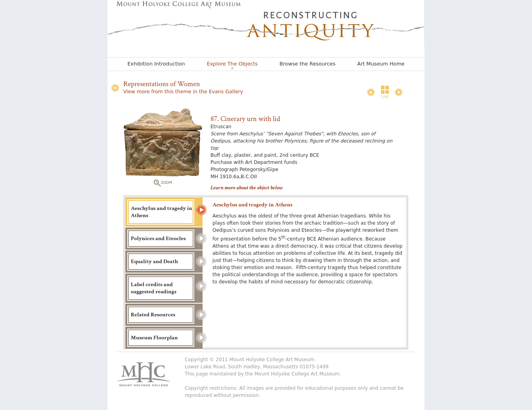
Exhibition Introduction (156, 64)
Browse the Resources (307, 64)
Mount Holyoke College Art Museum (297, 374)
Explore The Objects (232, 64)
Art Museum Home (381, 64)
